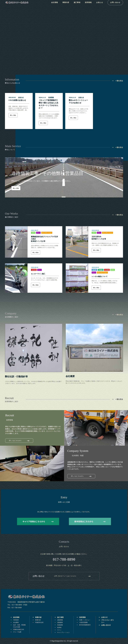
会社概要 (16, 622)
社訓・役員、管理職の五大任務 (19, 626)
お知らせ (101, 5)
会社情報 (54, 5)
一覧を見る (119, 81)
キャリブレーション (47, 233)
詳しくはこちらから (15, 441)
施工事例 (77, 5)
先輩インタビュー (85, 620)
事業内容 (66, 5)
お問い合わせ (116, 5)
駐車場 (33, 233)
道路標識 (94, 270)
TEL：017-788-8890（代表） (18, 605)
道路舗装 (101, 270)
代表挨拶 (16, 620)
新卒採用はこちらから (84, 521)
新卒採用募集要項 (85, 625)
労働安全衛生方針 (19, 629)
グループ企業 (17, 632)
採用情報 (89, 5)
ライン (38, 233)
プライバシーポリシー (108, 621)
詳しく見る (13, 115)
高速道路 (34, 270)
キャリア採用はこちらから (34, 521)
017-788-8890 (64, 559)
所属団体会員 (39, 622)
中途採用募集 (83, 622)
